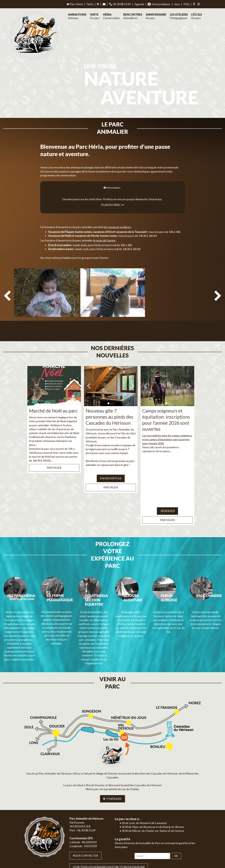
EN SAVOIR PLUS (111, 464)
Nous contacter (85, 812)
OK (176, 812)
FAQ (186, 4)
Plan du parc (112, 197)
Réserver (167, 496)
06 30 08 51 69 (120, 4)
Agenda (139, 4)
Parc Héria (74, 4)
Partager (54, 453)
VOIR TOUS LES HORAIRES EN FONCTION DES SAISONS (109, 823)
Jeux (177, 4)
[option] (46, 296)
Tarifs (90, 4)
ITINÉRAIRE (112, 755)
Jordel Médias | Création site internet (118, 856)
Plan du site (179, 856)
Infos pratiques (159, 4)
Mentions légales (194, 856)
